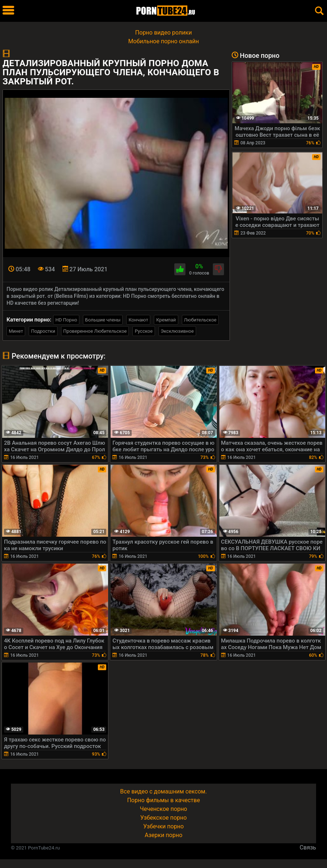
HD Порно (66, 320)
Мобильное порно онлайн (163, 41)
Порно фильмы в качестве (163, 800)
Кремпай (166, 320)
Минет (16, 331)
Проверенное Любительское (95, 331)
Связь (308, 847)
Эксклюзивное (177, 331)
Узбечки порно (163, 826)
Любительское (200, 320)
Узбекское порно (164, 818)
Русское (143, 331)
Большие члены (103, 320)
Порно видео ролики (164, 33)
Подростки (43, 331)
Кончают (138, 320)
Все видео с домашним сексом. (163, 791)
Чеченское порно (164, 809)
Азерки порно (164, 835)
